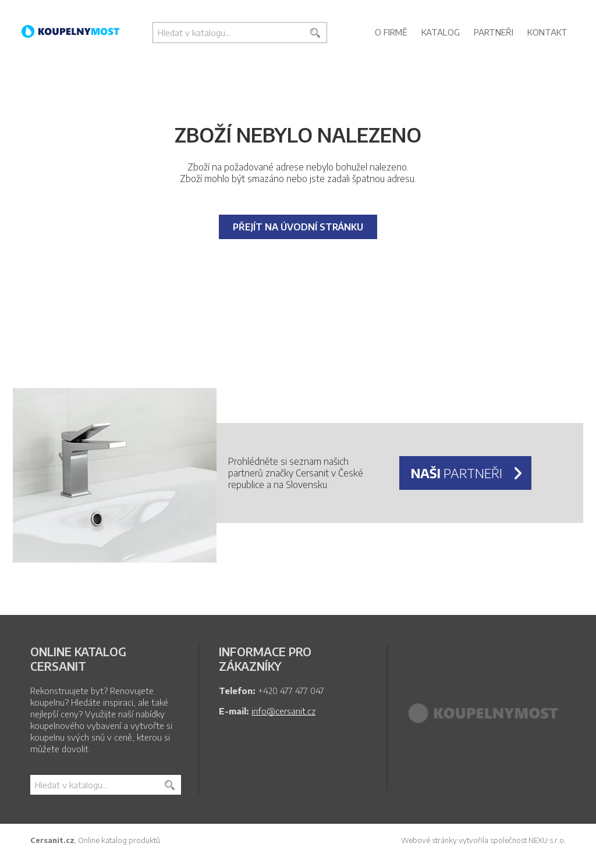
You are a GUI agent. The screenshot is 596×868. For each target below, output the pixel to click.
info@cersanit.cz (283, 711)
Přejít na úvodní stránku (298, 227)
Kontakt (547, 32)
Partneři (494, 32)
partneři (457, 473)
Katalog (441, 32)
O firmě (391, 32)
